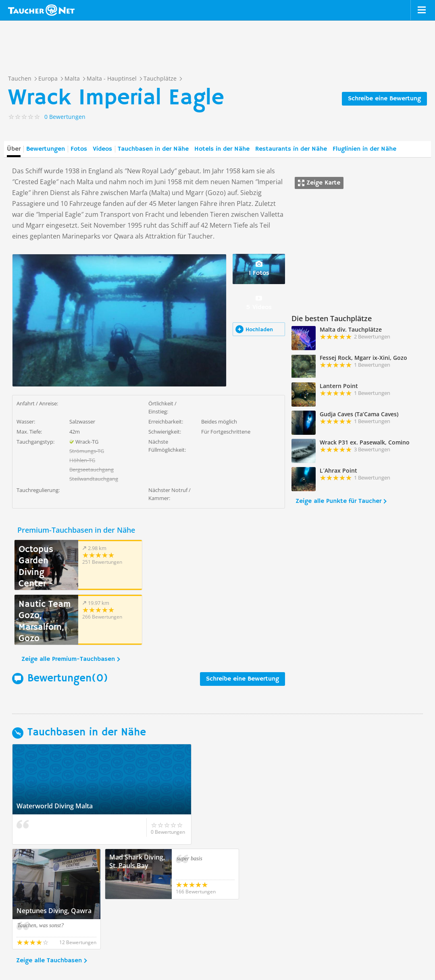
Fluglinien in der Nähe (364, 149)
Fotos (79, 149)
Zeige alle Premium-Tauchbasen (68, 604)
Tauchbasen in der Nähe (153, 149)
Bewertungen (46, 149)
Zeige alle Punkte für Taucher (338, 501)
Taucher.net (41, 10)
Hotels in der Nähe (222, 149)
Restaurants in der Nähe (291, 149)
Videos (102, 149)
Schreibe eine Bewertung (384, 99)
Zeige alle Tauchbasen (49, 856)
